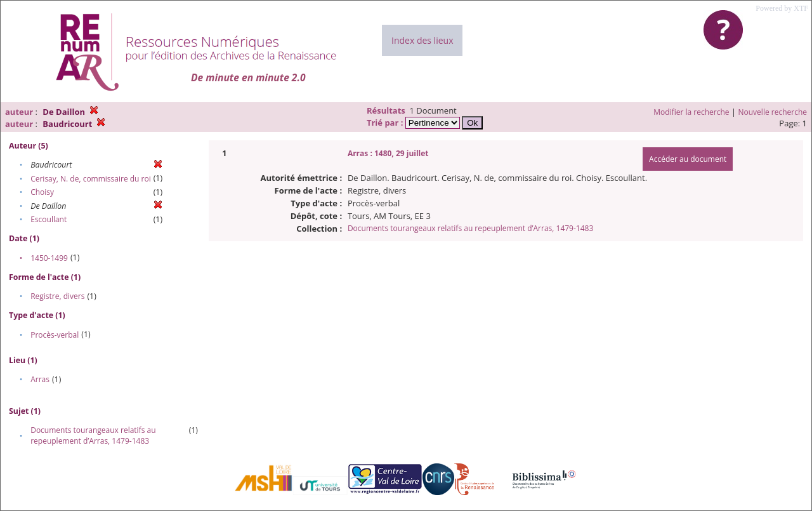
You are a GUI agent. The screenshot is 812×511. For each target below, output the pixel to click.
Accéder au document (688, 159)
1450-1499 (49, 258)
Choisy (42, 192)
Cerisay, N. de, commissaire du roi (91, 179)
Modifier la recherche (691, 112)
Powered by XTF (782, 8)
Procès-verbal (55, 335)
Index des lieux (422, 40)
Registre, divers (57, 296)
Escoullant (49, 219)
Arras (40, 379)
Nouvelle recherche (773, 112)
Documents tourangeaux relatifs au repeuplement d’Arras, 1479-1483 (93, 435)
